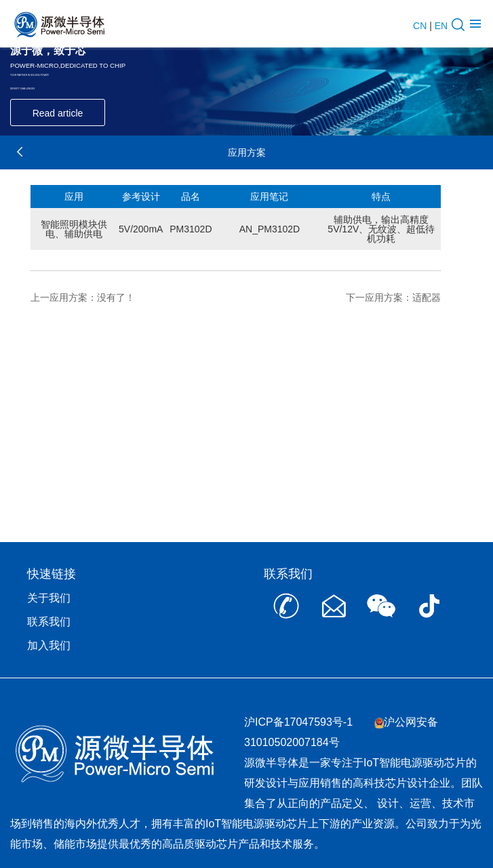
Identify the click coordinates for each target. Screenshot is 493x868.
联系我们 (49, 622)
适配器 (427, 297)
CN (420, 26)
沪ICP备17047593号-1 (298, 722)
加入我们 (49, 645)
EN (441, 26)
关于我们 (49, 598)
